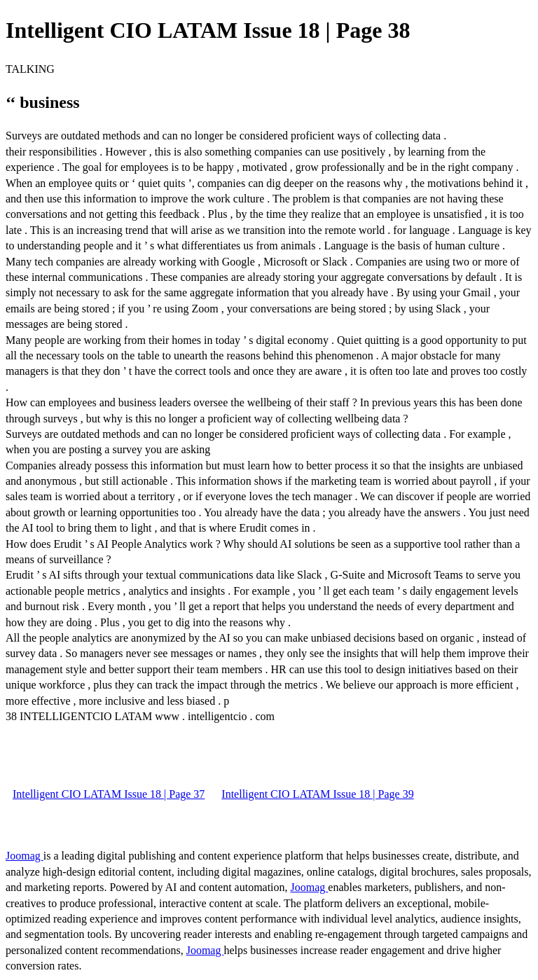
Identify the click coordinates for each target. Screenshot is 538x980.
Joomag (25, 856)
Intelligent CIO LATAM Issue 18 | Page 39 (317, 794)
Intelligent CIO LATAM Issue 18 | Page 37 (109, 794)
